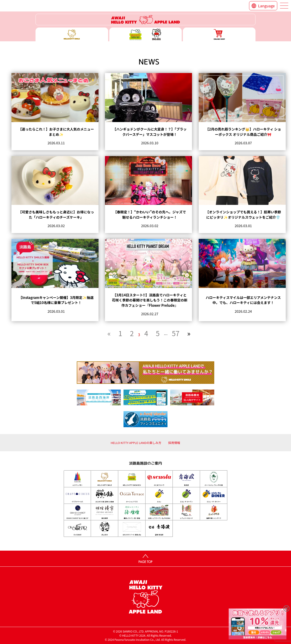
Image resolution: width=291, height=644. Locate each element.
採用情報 (174, 443)
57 (176, 333)
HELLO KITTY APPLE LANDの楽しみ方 (136, 443)
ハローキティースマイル (72, 34)
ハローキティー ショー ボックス (146, 34)
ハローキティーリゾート (145, 20)
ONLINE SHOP (219, 34)
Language (266, 6)
